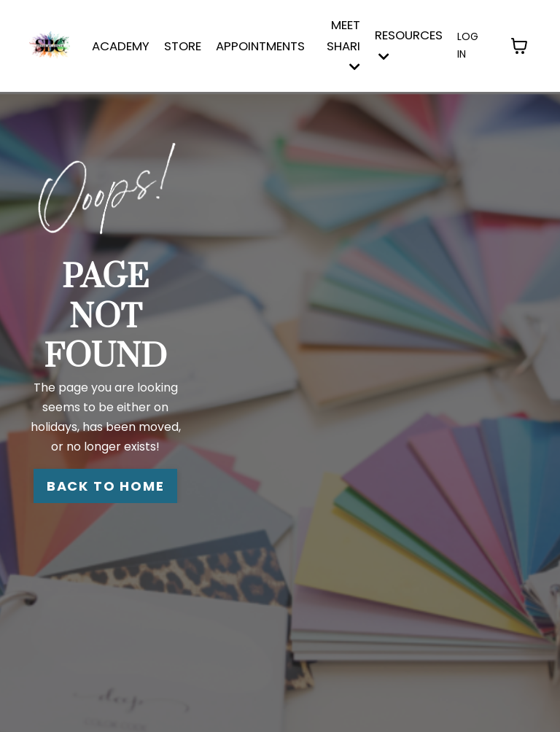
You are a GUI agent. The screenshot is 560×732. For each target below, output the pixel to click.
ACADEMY (121, 46)
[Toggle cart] (519, 46)
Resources (409, 44)
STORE (183, 46)
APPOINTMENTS (260, 46)
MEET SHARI (343, 45)
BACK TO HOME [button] (106, 486)
